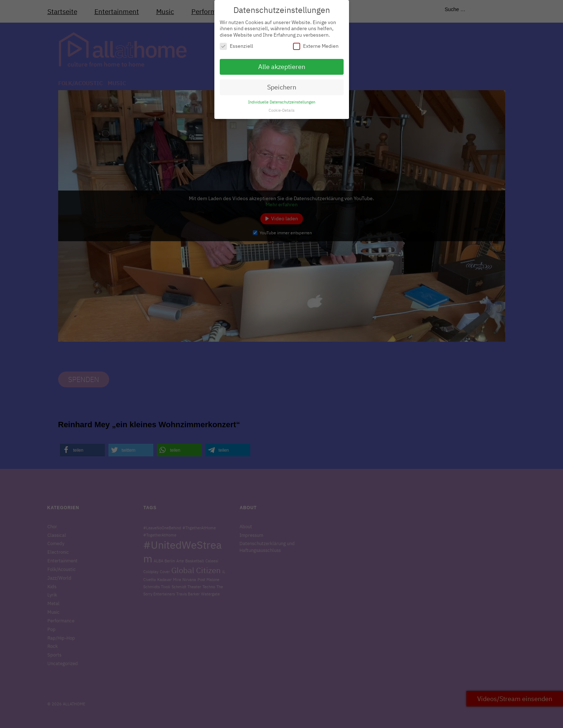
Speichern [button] (282, 83)
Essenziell (236, 42)
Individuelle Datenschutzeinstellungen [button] (282, 98)
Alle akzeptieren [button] (282, 63)
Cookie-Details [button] (281, 106)
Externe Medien (316, 42)
